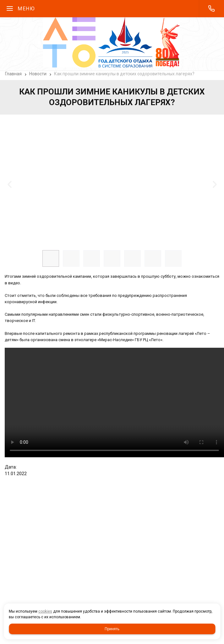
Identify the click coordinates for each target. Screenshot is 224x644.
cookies (45, 611)
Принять (112, 629)
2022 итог (114, 402)
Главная (13, 74)
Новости (38, 74)
